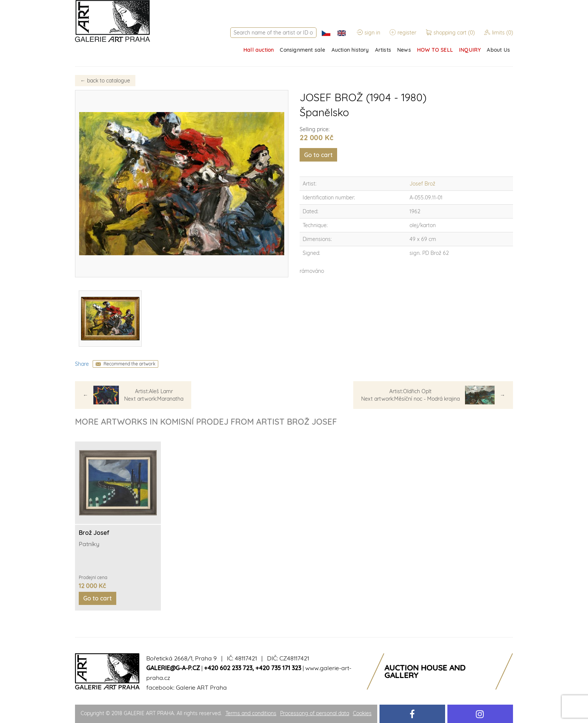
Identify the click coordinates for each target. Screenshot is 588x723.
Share (82, 364)
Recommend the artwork (129, 364)
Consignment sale (302, 50)
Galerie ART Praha (201, 687)
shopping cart (451, 33)
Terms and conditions (251, 713)
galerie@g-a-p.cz (173, 668)
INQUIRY (470, 50)
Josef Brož (422, 184)
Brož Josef (94, 533)
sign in (368, 33)
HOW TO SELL (435, 50)
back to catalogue (105, 81)
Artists (383, 50)
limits (499, 33)
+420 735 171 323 (278, 668)
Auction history (350, 50)
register (403, 33)
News (404, 50)
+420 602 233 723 (228, 668)
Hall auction (259, 50)
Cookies (362, 713)
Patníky (89, 544)
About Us (498, 50)
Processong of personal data (315, 713)
